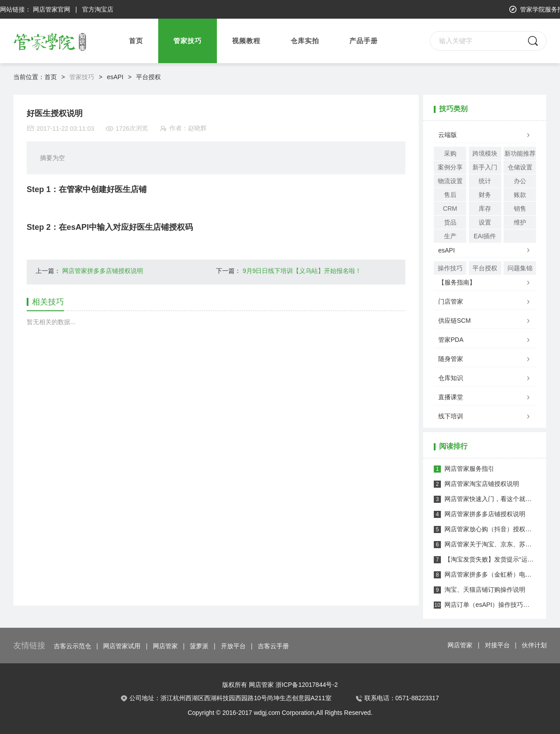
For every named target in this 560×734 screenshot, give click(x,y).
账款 (520, 195)
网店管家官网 (52, 9)
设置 (485, 222)
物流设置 (450, 181)
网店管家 (165, 646)
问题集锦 (520, 268)
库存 (485, 209)
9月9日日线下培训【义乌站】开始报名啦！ (302, 271)
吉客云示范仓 (72, 646)
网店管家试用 (122, 646)
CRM (450, 209)
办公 (520, 181)
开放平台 (233, 646)
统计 (485, 181)
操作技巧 (450, 268)
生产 (450, 236)
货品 (450, 222)
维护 (520, 222)
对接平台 (497, 645)
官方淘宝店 (98, 9)
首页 (136, 41)
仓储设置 (520, 167)
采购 (450, 153)
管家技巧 (82, 77)
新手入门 (485, 167)
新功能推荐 (520, 153)
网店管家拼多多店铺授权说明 (103, 271)
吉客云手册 (273, 646)
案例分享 (450, 167)
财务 (485, 195)
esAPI (115, 77)
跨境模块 (485, 153)
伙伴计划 (534, 645)
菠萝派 (199, 646)
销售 (520, 209)
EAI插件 (485, 236)
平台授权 (148, 77)
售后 (450, 195)
